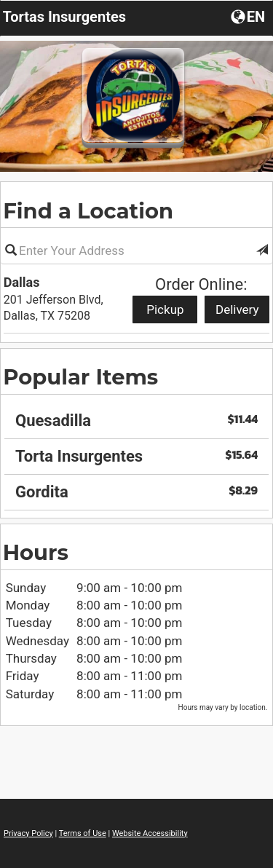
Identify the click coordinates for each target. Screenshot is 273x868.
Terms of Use (83, 833)
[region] (136, 451)
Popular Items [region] (80, 377)
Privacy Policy (28, 833)
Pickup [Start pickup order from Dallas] (165, 309)
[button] (262, 250)
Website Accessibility (150, 833)
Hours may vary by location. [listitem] (223, 707)
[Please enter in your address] (136, 250)
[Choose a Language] (249, 16)
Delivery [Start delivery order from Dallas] (237, 309)
